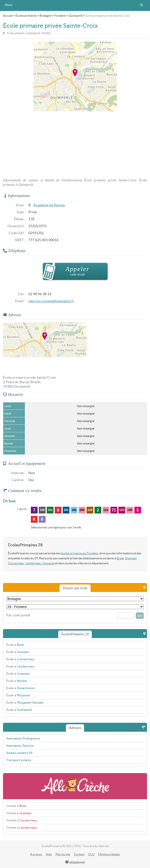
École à (15, 645)
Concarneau (16, 563)
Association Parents (20, 746)
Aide (49, 854)
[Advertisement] (75, 143)
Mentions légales (109, 854)
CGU (91, 854)
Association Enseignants (23, 738)
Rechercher (142, 5)
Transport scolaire (19, 760)
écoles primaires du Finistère (79, 553)
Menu (9, 5)
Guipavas (48, 563)
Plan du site (63, 854)
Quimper (131, 558)
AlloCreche (75, 786)
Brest (120, 558)
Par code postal (18, 615)
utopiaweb (75, 863)
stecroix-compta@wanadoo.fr (51, 301)
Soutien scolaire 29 (19, 753)
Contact (79, 854)
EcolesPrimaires (75, 5)
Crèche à (16, 806)
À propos (36, 854)
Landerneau (33, 563)
